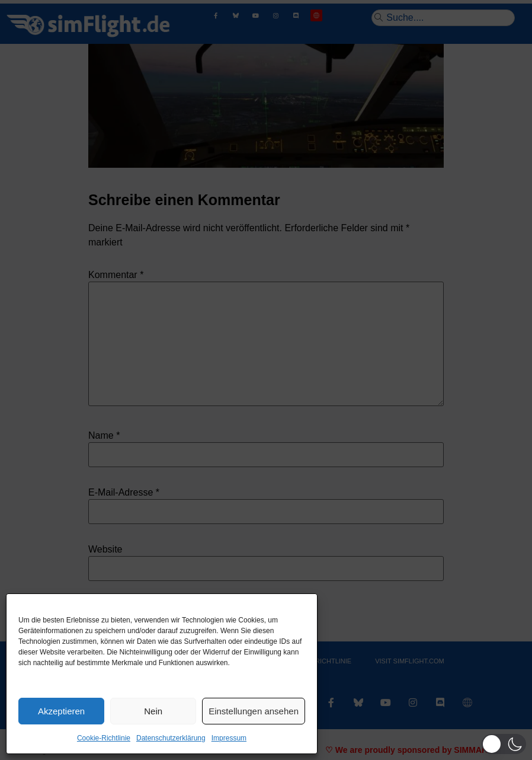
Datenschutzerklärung (171, 738)
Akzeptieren (61, 711)
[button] (504, 744)
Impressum (229, 738)
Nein (153, 711)
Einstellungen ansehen (254, 711)
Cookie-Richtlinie (104, 738)
